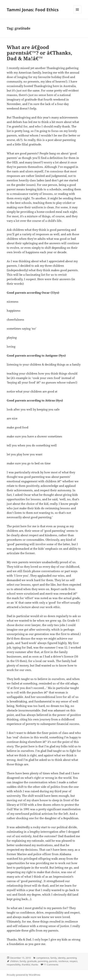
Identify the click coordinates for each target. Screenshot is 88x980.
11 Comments (51, 965)
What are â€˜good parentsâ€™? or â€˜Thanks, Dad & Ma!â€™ (40, 53)
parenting (72, 958)
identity (62, 958)
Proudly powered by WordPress (23, 975)
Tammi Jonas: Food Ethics (33, 10)
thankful (26, 965)
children (14, 961)
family (54, 958)
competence (43, 958)
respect (73, 961)
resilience (63, 961)
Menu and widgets (77, 13)
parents (53, 961)
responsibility (14, 965)
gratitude (32, 961)
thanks (35, 965)
